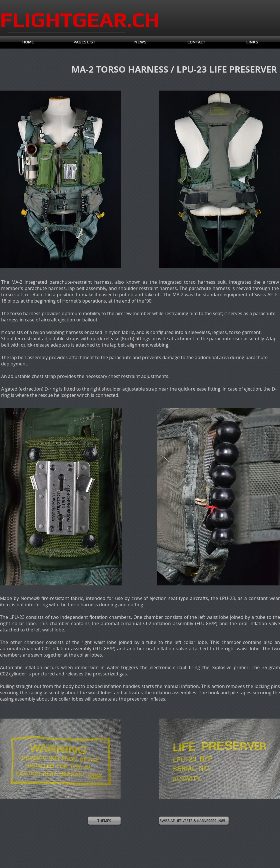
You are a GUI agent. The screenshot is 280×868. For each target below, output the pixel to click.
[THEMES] (104, 821)
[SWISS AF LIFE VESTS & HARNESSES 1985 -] (194, 821)
